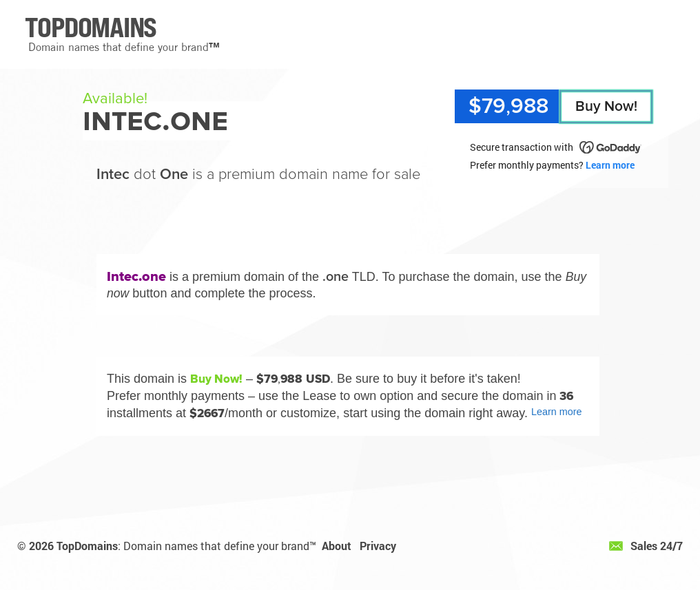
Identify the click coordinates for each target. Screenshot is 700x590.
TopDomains (87, 546)
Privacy (378, 546)
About (337, 546)
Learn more (610, 165)
